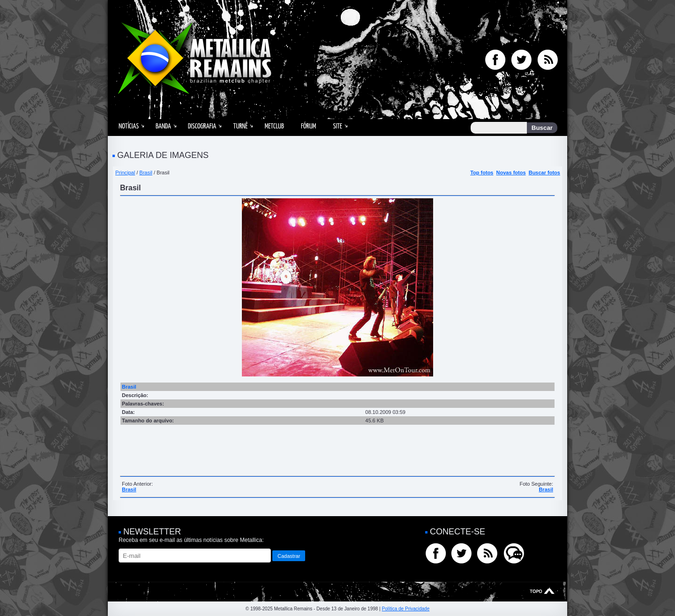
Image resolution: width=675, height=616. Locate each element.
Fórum (308, 126)
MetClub (274, 126)
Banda (163, 126)
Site (337, 126)
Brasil (146, 173)
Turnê (240, 126)
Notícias (129, 126)
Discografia (202, 126)
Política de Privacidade (405, 609)
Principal (125, 173)
